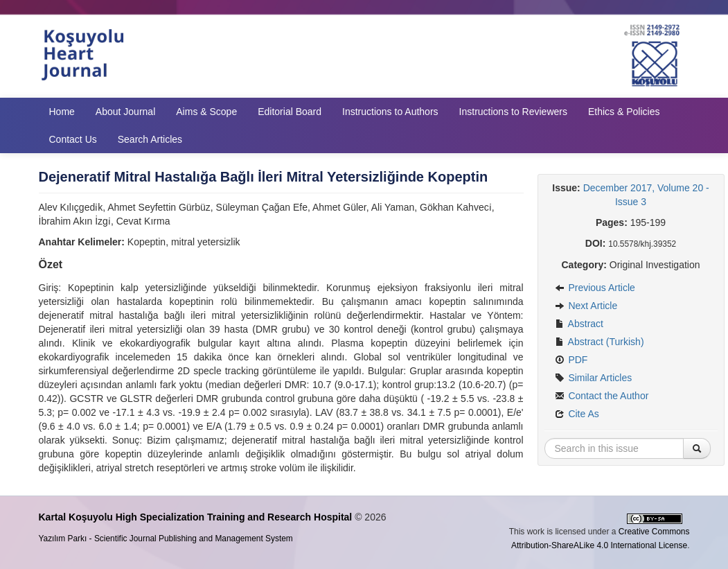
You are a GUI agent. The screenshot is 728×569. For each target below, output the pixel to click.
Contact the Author (602, 396)
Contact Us (73, 139)
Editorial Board (290, 112)
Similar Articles (594, 378)
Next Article (586, 306)
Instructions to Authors (390, 112)
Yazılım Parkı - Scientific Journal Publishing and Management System (166, 539)
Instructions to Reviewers (513, 112)
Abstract (579, 324)
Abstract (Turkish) (600, 342)
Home (62, 112)
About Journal (125, 112)
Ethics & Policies (624, 112)
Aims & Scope (206, 112)
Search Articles (150, 139)
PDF (571, 360)
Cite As (577, 414)
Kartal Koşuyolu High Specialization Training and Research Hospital (196, 517)
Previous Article (595, 288)
